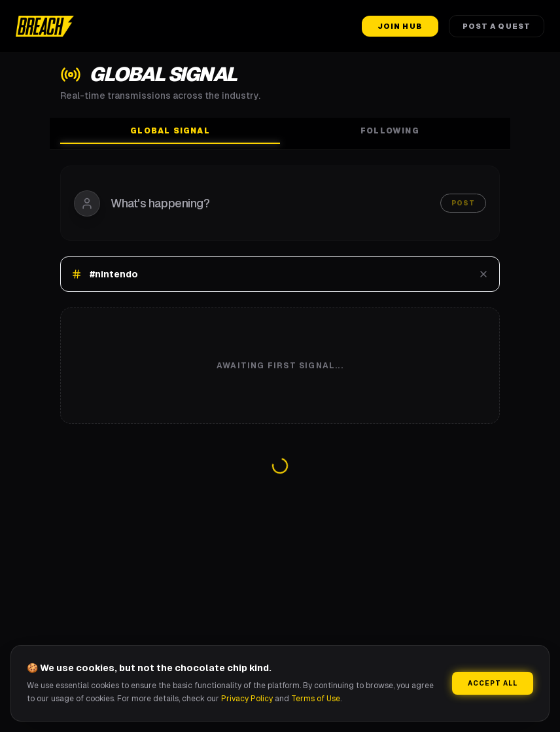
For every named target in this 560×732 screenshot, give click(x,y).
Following (390, 131)
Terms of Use (316, 699)
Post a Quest (497, 26)
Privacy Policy (247, 699)
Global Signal (170, 135)
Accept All (493, 683)
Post (463, 203)
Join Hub (400, 26)
